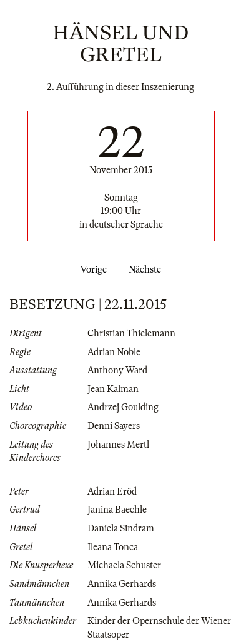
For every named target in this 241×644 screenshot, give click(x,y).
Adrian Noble (114, 352)
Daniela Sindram (121, 528)
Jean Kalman (113, 389)
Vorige (91, 269)
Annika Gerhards (122, 584)
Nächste (147, 269)
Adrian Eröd (112, 491)
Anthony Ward (117, 370)
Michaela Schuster (124, 565)
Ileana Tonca (113, 547)
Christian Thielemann (131, 333)
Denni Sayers (114, 426)
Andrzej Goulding (123, 407)
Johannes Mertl (118, 445)
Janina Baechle (117, 510)
